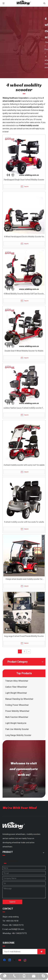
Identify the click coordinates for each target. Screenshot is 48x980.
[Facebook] (5, 960)
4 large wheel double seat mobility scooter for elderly (24, 579)
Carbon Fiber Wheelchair (16, 687)
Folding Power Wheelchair (17, 705)
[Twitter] (15, 960)
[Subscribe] (41, 952)
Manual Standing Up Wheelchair (19, 699)
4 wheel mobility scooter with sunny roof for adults (24, 465)
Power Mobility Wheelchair (17, 711)
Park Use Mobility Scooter (17, 729)
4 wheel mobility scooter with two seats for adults (24, 522)
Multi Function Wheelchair (17, 717)
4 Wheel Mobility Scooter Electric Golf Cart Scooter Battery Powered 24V (24, 294)
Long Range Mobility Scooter (18, 735)
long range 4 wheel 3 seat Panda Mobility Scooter (24, 636)
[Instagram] (25, 960)
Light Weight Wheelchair (16, 693)
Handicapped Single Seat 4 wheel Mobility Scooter (24, 180)
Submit (12, 902)
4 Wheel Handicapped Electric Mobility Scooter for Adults (24, 237)
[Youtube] (20, 960)
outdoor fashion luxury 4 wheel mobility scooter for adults (24, 408)
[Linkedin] (10, 960)
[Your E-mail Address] (19, 952)
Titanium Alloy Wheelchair (17, 681)
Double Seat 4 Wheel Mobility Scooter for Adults (24, 351)
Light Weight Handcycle (16, 723)
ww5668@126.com (16, 929)
